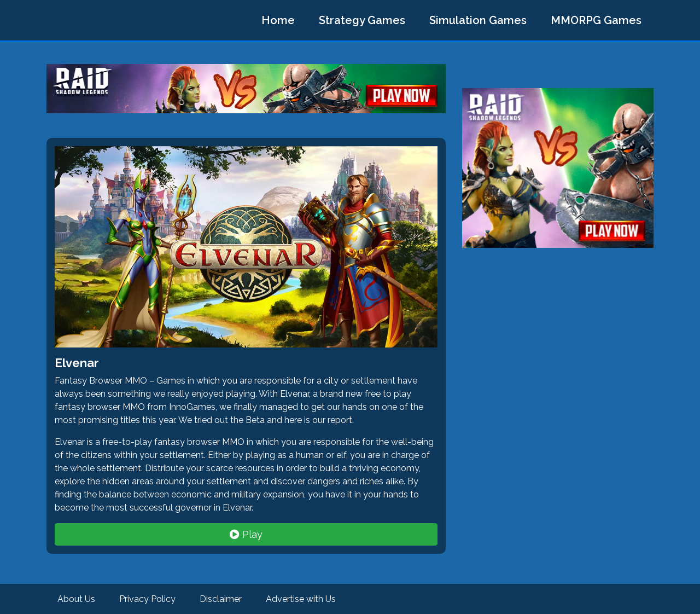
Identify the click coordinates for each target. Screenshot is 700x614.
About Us (76, 599)
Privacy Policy (147, 599)
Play (246, 534)
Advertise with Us (301, 599)
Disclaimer (221, 599)
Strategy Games (362, 20)
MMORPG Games (596, 20)
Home (278, 20)
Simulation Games (478, 20)
